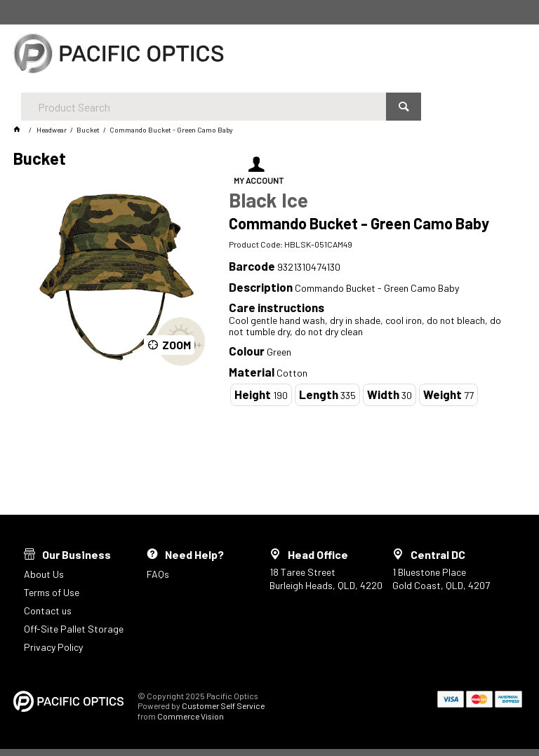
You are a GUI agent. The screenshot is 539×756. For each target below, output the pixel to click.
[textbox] (259, 56)
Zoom (177, 345)
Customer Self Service (223, 706)
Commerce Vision (191, 716)
